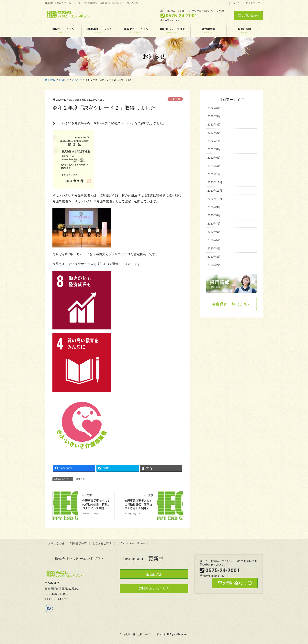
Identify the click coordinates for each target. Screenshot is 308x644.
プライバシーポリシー (131, 543)
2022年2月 (214, 133)
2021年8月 (214, 149)
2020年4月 (214, 248)
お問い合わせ (248, 15)
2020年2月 (214, 265)
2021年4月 (214, 166)
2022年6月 (214, 108)
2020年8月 (214, 215)
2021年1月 (214, 174)
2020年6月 (214, 232)
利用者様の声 (78, 543)
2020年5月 (214, 240)
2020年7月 (214, 224)
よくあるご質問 (102, 543)
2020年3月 (214, 257)
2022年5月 (214, 116)
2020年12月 (215, 182)
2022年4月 (214, 125)
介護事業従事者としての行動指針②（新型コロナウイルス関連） (96, 505)
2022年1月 (214, 141)
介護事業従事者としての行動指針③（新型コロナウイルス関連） (138, 505)
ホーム (236, 3)
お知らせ (175, 99)
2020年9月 (214, 207)
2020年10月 (215, 199)
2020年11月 (215, 191)
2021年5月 (214, 158)
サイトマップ (253, 3)
